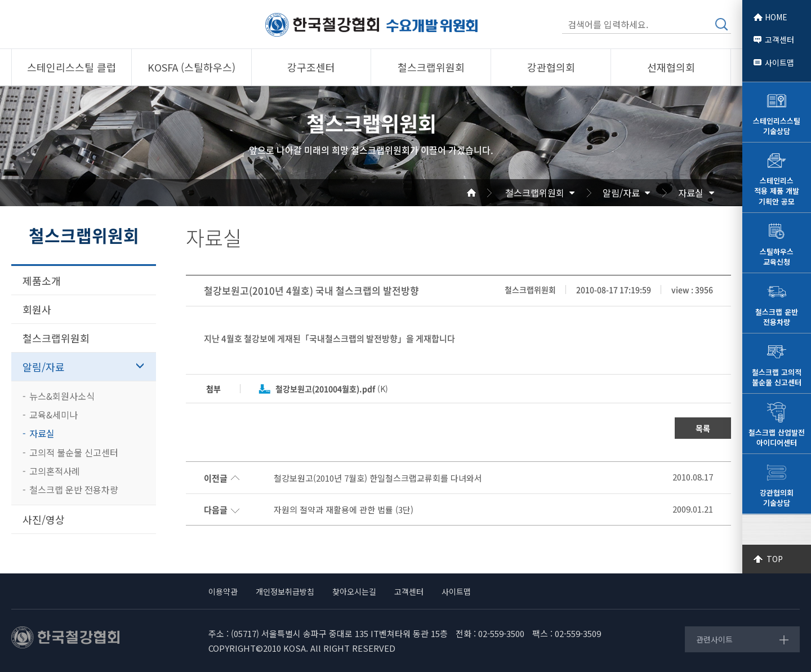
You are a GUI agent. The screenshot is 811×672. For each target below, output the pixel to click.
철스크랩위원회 (535, 193)
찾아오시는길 (354, 591)
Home (485, 193)
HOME (776, 17)
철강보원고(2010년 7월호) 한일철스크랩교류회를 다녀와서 (378, 478)
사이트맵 (779, 63)
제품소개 (42, 281)
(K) (332, 389)
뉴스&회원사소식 (62, 396)
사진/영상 (44, 519)
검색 (721, 24)
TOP (775, 559)
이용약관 (223, 591)
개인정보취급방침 (285, 591)
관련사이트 (714, 639)
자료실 (691, 193)
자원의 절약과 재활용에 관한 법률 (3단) (344, 510)
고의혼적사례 (55, 471)
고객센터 (779, 39)
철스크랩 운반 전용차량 (74, 489)
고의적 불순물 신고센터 (74, 452)
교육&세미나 (54, 415)
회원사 (37, 309)
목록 (703, 428)
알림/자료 (621, 193)
